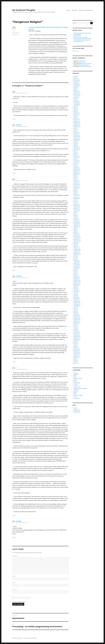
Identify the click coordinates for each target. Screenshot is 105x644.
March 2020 (76, 118)
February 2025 (77, 80)
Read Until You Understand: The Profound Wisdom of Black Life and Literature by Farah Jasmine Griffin (83, 40)
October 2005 (77, 290)
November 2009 (77, 238)
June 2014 (76, 178)
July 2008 (76, 256)
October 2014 (76, 172)
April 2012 (76, 201)
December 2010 (77, 223)
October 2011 (76, 208)
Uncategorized (16, 35)
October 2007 (77, 266)
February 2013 (77, 196)
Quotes (75, 394)
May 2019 (76, 131)
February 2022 (77, 102)
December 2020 (77, 114)
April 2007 (76, 275)
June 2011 (76, 214)
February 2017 (77, 156)
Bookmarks (76, 374)
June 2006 (76, 289)
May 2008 (76, 259)
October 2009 (77, 239)
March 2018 (76, 147)
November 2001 (77, 353)
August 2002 (76, 341)
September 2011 (77, 210)
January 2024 (76, 83)
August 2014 (76, 175)
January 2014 (76, 183)
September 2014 (77, 173)
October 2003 (76, 321)
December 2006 (77, 280)
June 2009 (76, 245)
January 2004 (76, 317)
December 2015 (77, 162)
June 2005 (76, 293)
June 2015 (76, 165)
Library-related (77, 387)
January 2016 (76, 161)
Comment (15, 556)
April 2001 (76, 363)
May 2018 (76, 144)
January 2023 (76, 93)
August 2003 (76, 324)
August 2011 (76, 211)
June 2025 (76, 76)
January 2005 (76, 300)
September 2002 (77, 339)
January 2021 (76, 113)
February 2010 (77, 234)
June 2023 (76, 87)
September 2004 (77, 306)
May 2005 (76, 294)
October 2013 (76, 186)
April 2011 (76, 217)
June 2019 (76, 130)
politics (75, 393)
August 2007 (76, 269)
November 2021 (77, 104)
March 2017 (76, 155)
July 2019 (76, 128)
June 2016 (76, 159)
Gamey (75, 381)
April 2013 (76, 193)
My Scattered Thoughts (24, 10)
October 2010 (76, 225)
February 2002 (77, 349)
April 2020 (76, 117)
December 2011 (77, 206)
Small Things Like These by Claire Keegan (82, 33)
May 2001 (76, 362)
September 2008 (77, 254)
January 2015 (76, 168)
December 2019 (77, 123)
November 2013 (77, 185)
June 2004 (76, 310)
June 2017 (76, 151)
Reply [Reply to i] (14, 119)
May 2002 (76, 345)
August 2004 (76, 307)
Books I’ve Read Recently (86, 10)
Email (14, 583)
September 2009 (77, 241)
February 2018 (77, 148)
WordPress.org (77, 412)
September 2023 (77, 86)
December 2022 (77, 94)
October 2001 (76, 355)
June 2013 (76, 190)
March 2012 (76, 203)
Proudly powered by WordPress (30, 638)
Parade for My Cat (77, 36)
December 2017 (77, 149)
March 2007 (76, 276)
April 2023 (76, 90)
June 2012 (76, 200)
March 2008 (76, 261)
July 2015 (76, 163)
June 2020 (76, 116)
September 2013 (77, 187)
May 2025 (76, 78)
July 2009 (76, 244)
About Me (75, 10)
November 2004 (77, 303)
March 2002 (76, 348)
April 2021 (76, 111)
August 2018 (76, 141)
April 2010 (76, 232)
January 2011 (76, 221)
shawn (14, 31)
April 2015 (76, 166)
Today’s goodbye (77, 35)
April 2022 (76, 100)
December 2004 (77, 301)
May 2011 (76, 216)
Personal (76, 391)
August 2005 (76, 292)
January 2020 (76, 121)
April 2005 (76, 296)
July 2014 (76, 176)
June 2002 (76, 344)
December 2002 (77, 335)
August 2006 (76, 286)
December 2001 (77, 352)
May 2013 (76, 192)
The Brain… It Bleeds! (78, 395)
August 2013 (76, 189)
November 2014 (77, 170)
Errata (75, 377)
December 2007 (77, 265)
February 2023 (77, 92)
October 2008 (77, 252)
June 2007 (76, 272)
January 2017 (76, 158)
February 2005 (77, 299)
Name (14, 576)
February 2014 (77, 182)
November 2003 (77, 320)
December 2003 (77, 318)
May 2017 (76, 152)
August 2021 (76, 106)
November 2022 (77, 96)
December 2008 (77, 249)
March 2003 (76, 331)
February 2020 (77, 120)
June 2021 (76, 109)
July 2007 (76, 270)
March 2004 (76, 314)
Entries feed (76, 409)
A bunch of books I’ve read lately (81, 37)
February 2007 (77, 277)
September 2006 (77, 284)
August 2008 (76, 255)
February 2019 (77, 132)
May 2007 (76, 273)
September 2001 (77, 356)
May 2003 (76, 328)
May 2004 (76, 311)
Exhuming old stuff (78, 379)
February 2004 (77, 315)
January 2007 (76, 279)
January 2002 (76, 351)
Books (75, 376)
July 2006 (76, 287)
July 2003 (76, 325)
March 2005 (76, 297)
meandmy (19, 125)
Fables (75, 380)
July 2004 (76, 308)
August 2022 (76, 97)
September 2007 (77, 268)
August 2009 (76, 242)
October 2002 (77, 338)
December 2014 (77, 169)
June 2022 (76, 99)
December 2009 (77, 237)
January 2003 (76, 334)
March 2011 (76, 218)
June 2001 (76, 360)
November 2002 (77, 337)
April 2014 (76, 179)
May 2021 (76, 110)
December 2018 (77, 135)
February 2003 (77, 332)
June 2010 (76, 230)
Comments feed (77, 411)
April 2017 (76, 154)
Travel (75, 397)
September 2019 (77, 127)
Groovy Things (77, 383)
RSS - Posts (76, 51)
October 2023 (76, 85)
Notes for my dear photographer (81, 388)
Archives (76, 373)
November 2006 (77, 282)
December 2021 (77, 103)
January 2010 (76, 235)
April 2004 (76, 313)
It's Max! (76, 384)
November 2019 (77, 124)
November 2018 (77, 137)
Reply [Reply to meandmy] (14, 173)
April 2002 (76, 346)
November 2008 (77, 251)
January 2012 (76, 204)
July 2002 (76, 342)
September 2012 (77, 199)
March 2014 (76, 180)
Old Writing (76, 390)
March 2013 (76, 194)
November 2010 (77, 224)
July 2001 (76, 359)
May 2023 (76, 89)
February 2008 (77, 262)
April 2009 (76, 246)
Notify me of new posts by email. (19, 602)
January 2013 (76, 197)
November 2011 (77, 207)
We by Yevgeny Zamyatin (86, 64)
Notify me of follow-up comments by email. (22, 598)
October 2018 (76, 138)
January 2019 (76, 134)
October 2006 (77, 283)
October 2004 (77, 304)
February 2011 (77, 220)
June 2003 (76, 327)
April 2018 (76, 145)
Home (68, 10)
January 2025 (76, 82)
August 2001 (76, 358)
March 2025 (76, 79)
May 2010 (76, 231)
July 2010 (76, 228)
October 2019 (76, 125)
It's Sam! (76, 386)
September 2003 (77, 322)
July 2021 (76, 107)
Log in (75, 408)
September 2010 (77, 227)
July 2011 (76, 213)
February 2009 (77, 248)
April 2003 (76, 330)
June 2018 (76, 142)
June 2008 (76, 258)
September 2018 (77, 140)
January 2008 (76, 263)
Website (15, 589)
